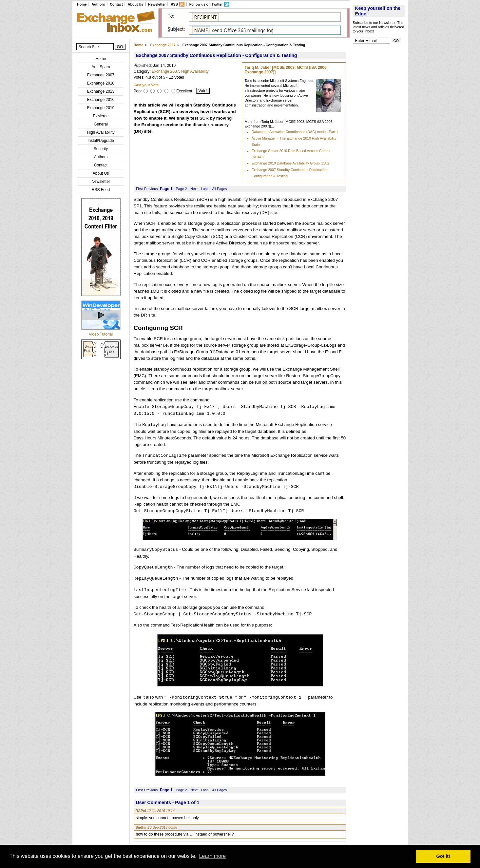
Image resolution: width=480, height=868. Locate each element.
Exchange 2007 (101, 75)
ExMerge (101, 116)
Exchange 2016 (101, 100)
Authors (98, 4)
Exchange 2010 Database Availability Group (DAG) (291, 163)
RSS (174, 4)
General (101, 124)
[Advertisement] (379, 146)
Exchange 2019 (101, 108)
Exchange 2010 (101, 83)
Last (204, 189)
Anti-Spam (101, 67)
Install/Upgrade (101, 141)
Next (194, 189)
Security (101, 149)
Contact (116, 4)
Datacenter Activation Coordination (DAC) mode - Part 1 (295, 132)
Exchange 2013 (101, 91)
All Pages (219, 189)
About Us (135, 4)
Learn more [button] (212, 856)
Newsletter (157, 4)
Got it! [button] (443, 856)
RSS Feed (101, 190)
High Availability (101, 132)
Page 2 (182, 189)
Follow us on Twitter (206, 4)
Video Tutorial (101, 334)
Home (82, 4)
